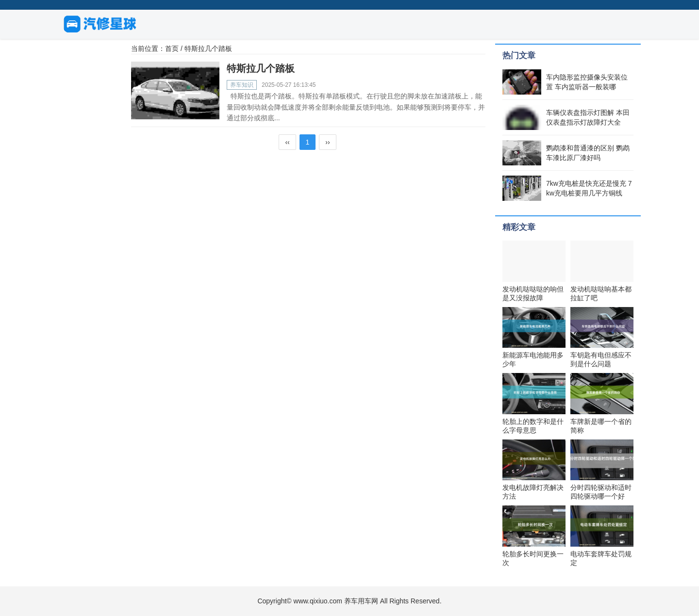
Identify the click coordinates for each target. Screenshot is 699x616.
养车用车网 (361, 601)
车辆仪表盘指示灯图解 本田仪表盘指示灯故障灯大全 (588, 117)
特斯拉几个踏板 (261, 68)
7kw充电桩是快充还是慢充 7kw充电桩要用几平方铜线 (589, 188)
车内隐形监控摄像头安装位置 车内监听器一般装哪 (587, 82)
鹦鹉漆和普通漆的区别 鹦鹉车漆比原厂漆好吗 (588, 153)
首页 (172, 49)
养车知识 (242, 85)
